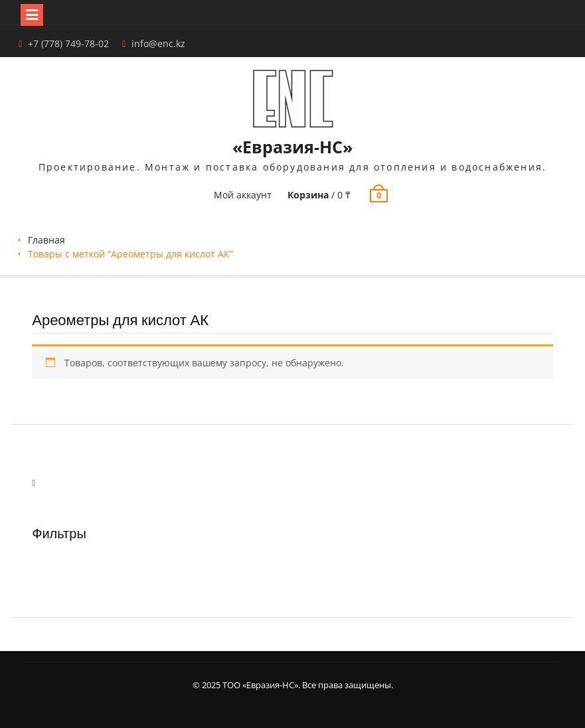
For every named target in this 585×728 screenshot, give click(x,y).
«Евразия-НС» (292, 147)
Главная (46, 240)
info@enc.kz (158, 43)
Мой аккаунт (243, 195)
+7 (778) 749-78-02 (68, 43)
